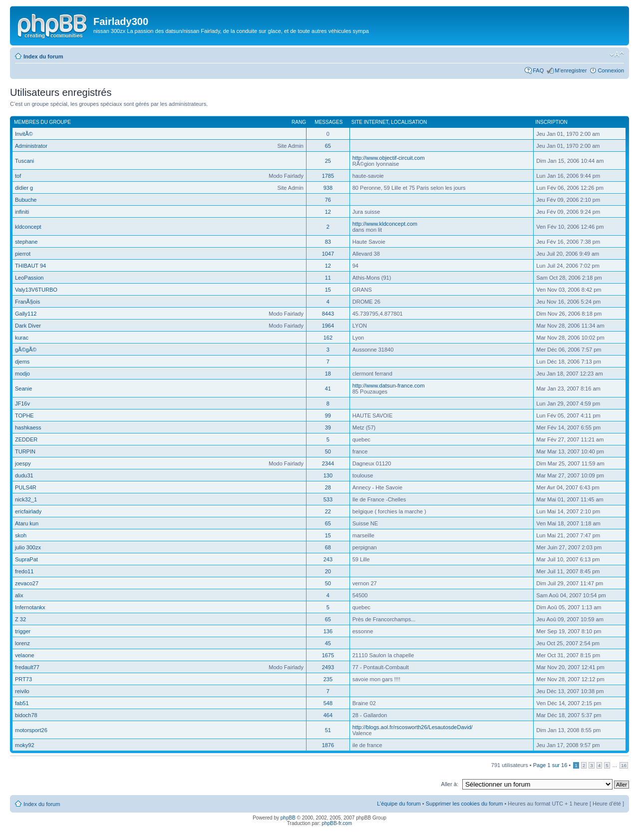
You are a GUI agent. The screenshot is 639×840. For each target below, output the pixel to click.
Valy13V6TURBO (36, 290)
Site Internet (370, 122)
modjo (22, 374)
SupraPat (26, 559)
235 (328, 679)
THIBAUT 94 (30, 266)
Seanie (23, 389)
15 (328, 290)
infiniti (22, 212)
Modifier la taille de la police (617, 54)
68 (328, 547)
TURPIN (25, 451)
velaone (25, 655)
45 (328, 643)
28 (328, 487)
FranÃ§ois (27, 302)
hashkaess (28, 427)
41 (328, 389)
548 (328, 703)
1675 (328, 655)
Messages (328, 122)
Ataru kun (27, 523)
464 (328, 715)
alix (19, 595)
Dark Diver (28, 326)
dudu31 (24, 475)
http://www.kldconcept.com (385, 224)
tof (18, 176)
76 (328, 200)
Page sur (550, 765)
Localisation (409, 122)
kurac (22, 338)
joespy (23, 463)
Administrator (31, 146)
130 (328, 475)
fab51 (22, 703)
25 (328, 161)
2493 (328, 667)
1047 (328, 254)
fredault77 (27, 667)
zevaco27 (27, 583)
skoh (21, 535)
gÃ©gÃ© (26, 350)
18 (328, 374)
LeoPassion (29, 278)
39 (328, 427)
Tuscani (24, 161)
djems (22, 362)
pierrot (23, 254)
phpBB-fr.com (337, 823)
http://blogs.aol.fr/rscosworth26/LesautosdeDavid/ (413, 727)
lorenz (22, 643)
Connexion (611, 70)
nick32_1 (26, 499)
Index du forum (43, 56)
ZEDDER (26, 439)
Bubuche (26, 200)
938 (328, 188)
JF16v (22, 404)
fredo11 (24, 571)
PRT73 (23, 679)
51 (328, 730)
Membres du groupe (42, 122)
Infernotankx (30, 607)
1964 (328, 326)
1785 (328, 176)
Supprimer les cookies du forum (465, 804)
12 (328, 212)
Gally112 (26, 314)
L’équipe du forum (399, 804)
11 (328, 278)
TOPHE (24, 416)
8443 (328, 314)
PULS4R (26, 487)
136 (328, 631)
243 (328, 559)
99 (328, 416)
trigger (23, 631)
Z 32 (20, 619)
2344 (328, 463)
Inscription (551, 122)
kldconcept (28, 227)
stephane (26, 242)
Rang (299, 122)
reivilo (22, 691)
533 (328, 499)
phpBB (288, 818)
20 (328, 571)
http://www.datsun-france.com (389, 386)
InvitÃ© (24, 134)
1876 (328, 745)
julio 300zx (28, 547)
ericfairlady (28, 511)
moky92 (25, 745)
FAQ (538, 70)
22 (328, 511)
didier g (24, 188)
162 (328, 338)
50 (328, 451)
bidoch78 (26, 715)
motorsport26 (31, 730)
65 (328, 146)
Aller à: (450, 784)
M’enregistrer (571, 70)
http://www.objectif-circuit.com (389, 158)
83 (328, 242)
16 (624, 765)
